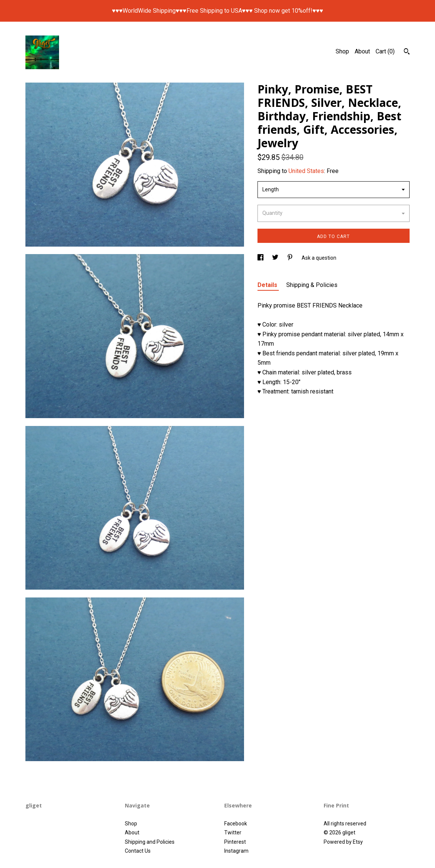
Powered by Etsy (343, 842)
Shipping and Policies (150, 842)
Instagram (236, 851)
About (362, 51)
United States (306, 171)
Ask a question (319, 258)
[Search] (407, 52)
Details (268, 285)
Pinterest (235, 842)
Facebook (236, 824)
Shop (342, 51)
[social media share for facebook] (261, 258)
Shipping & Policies (312, 285)
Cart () (385, 51)
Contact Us (138, 851)
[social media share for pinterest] (291, 258)
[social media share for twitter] (276, 258)
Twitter (233, 833)
